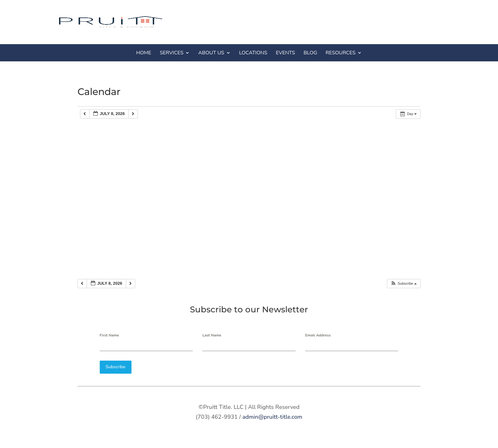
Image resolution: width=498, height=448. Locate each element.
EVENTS (285, 53)
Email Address (318, 335)
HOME (144, 53)
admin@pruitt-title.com (272, 417)
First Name (109, 335)
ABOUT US (211, 53)
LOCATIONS (253, 53)
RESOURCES (340, 53)
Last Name (212, 335)
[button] (404, 284)
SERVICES (172, 53)
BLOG (310, 53)
